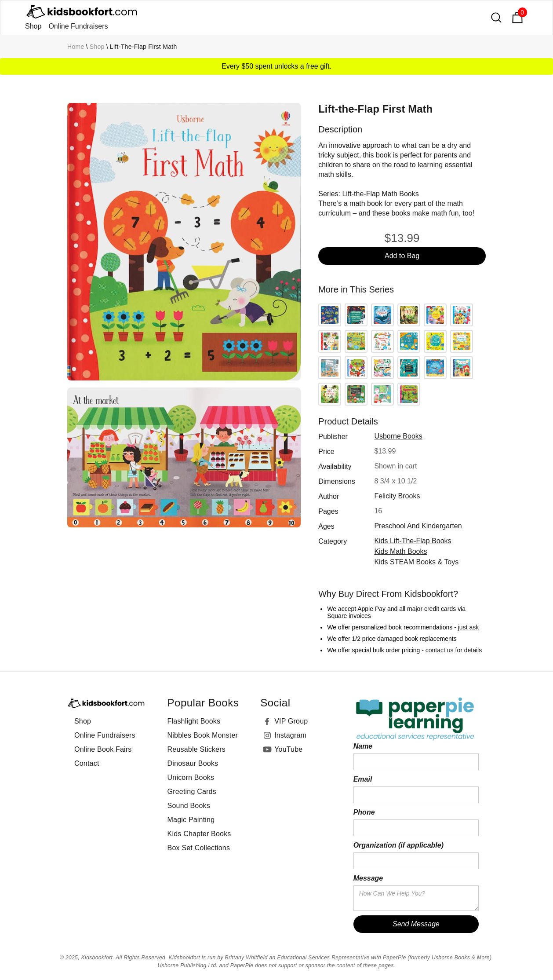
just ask (468, 627)
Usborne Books (398, 436)
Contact (87, 763)
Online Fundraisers (78, 26)
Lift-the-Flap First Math (144, 47)
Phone (364, 812)
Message (368, 878)
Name (363, 746)
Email (363, 779)
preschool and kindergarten (418, 526)
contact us (440, 650)
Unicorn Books (191, 777)
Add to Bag (402, 256)
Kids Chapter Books (199, 834)
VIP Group (291, 721)
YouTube (288, 749)
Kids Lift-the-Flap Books (413, 541)
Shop (33, 26)
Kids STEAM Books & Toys (416, 562)
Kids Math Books (400, 551)
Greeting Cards (192, 792)
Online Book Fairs (103, 749)
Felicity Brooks (397, 496)
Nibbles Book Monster (203, 735)
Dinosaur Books (193, 763)
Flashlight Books (194, 721)
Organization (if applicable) (398, 845)
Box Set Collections (199, 848)
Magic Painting (191, 820)
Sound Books (189, 806)
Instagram (290, 735)
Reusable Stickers (196, 749)
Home (76, 47)
